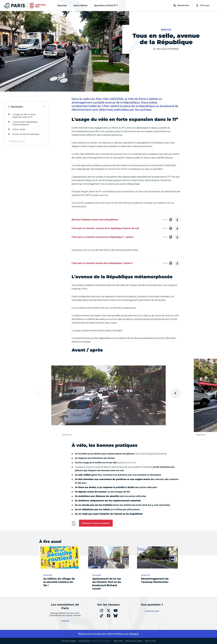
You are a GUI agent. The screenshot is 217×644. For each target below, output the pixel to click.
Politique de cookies (134, 641)
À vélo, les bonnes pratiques (26, 134)
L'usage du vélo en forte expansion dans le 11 (24, 116)
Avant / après (19, 129)
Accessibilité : (95, 641)
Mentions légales (69, 641)
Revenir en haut (18, 141)
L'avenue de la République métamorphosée (25, 123)
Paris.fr (134, 634)
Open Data (118, 641)
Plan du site (150, 641)
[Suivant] (175, 393)
